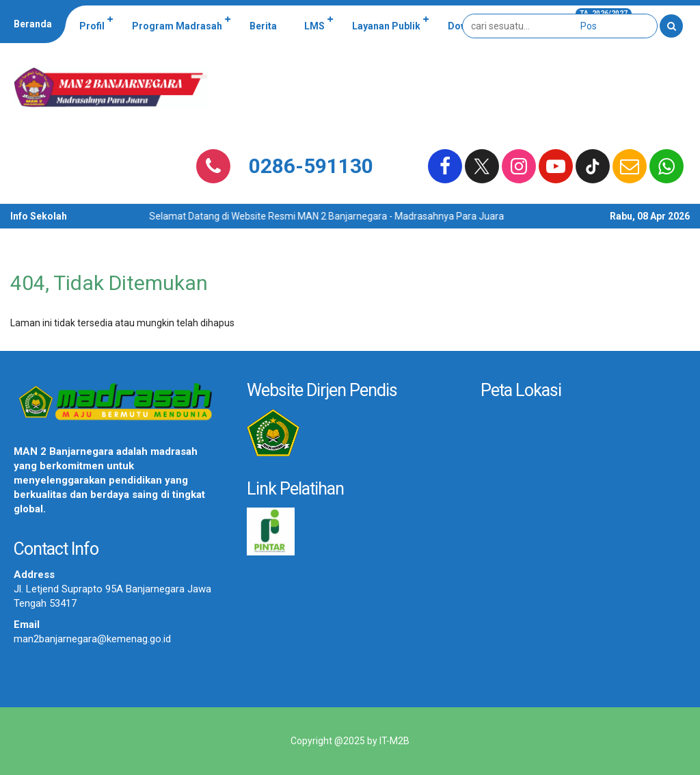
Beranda (33, 24)
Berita (263, 26)
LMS (314, 26)
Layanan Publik (386, 26)
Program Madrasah (177, 26)
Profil (92, 26)
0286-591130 (311, 166)
